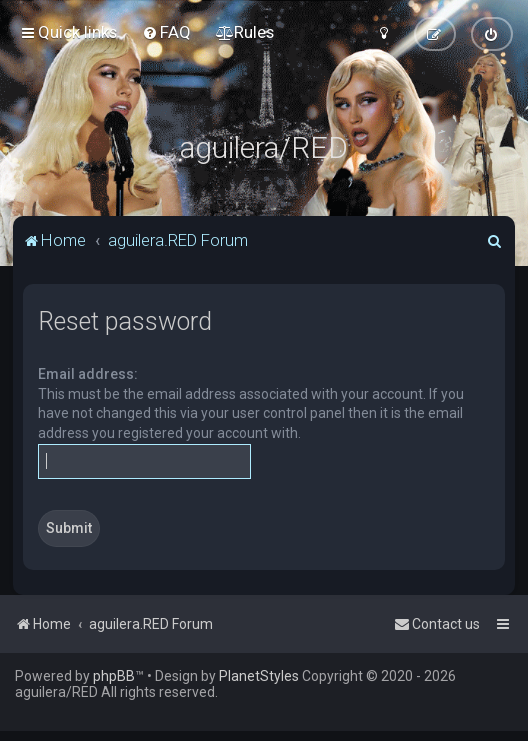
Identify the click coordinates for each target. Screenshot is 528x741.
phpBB (114, 676)
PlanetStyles (259, 676)
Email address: (88, 374)
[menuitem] (166, 32)
